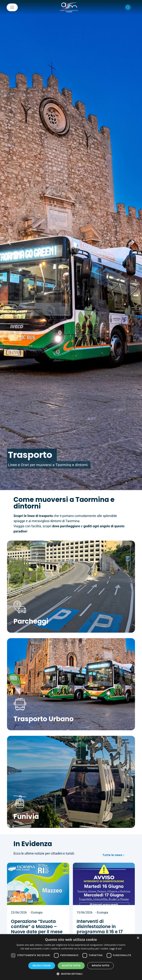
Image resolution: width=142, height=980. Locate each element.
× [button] (138, 938)
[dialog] (71, 957)
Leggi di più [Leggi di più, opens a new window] (115, 949)
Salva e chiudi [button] (42, 966)
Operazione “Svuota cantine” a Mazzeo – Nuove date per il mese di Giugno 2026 (37, 929)
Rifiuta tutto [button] (100, 966)
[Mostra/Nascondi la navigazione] (12, 7)
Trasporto (30, 455)
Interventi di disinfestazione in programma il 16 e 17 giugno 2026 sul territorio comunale (100, 932)
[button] (9, 242)
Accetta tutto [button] (71, 966)
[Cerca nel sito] (128, 7)
